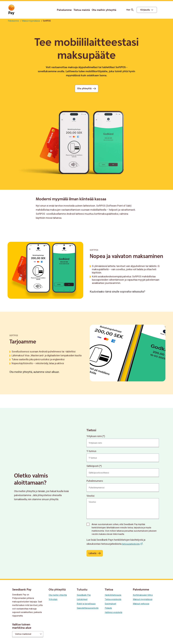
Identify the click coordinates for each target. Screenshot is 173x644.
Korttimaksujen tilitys (143, 595)
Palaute (108, 608)
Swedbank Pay (84, 595)
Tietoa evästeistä (113, 599)
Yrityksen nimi (94, 436)
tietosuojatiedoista (131, 544)
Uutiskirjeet (82, 599)
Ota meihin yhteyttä (104, 10)
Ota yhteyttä (84, 89)
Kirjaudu (145, 10)
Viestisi (90, 496)
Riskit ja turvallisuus (86, 604)
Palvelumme (64, 10)
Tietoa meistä (82, 10)
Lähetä (93, 553)
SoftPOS (94, 250)
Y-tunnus (91, 451)
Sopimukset (110, 604)
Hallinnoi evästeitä (113, 612)
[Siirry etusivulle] (11, 10)
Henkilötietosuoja (113, 595)
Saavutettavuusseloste (88, 608)
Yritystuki (53, 599)
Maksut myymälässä (31, 21)
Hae (130, 10)
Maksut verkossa (141, 604)
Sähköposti (93, 466)
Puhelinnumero (95, 481)
